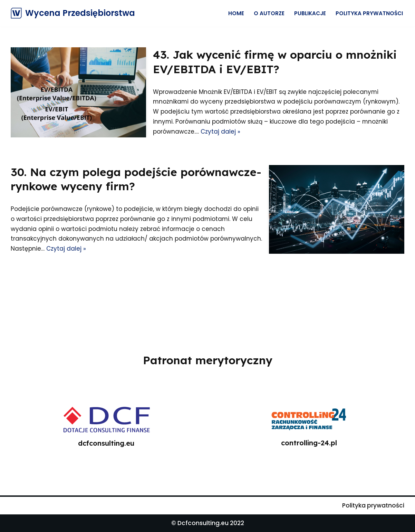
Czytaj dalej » (220, 132)
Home (236, 13)
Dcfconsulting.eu (203, 523)
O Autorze (269, 13)
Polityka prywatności (369, 13)
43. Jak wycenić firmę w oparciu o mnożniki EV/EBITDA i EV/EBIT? (275, 62)
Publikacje (310, 13)
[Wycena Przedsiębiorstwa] (73, 13)
